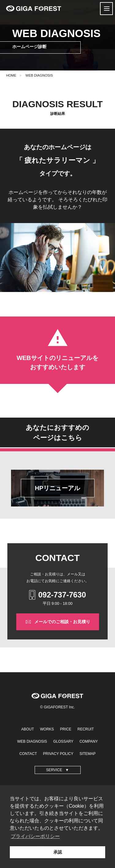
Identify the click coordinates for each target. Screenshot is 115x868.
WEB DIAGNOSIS (39, 75)
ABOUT (27, 729)
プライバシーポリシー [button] (35, 836)
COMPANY (89, 741)
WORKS (47, 729)
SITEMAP (88, 754)
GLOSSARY (63, 741)
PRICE (66, 729)
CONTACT (28, 754)
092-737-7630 (58, 595)
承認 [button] (58, 852)
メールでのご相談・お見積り (58, 622)
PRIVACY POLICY (58, 754)
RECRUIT (86, 729)
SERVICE (54, 770)
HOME (11, 75)
